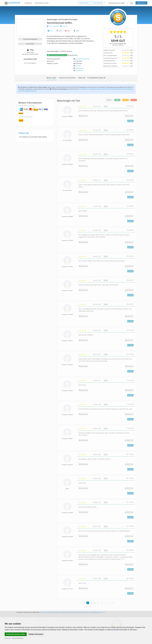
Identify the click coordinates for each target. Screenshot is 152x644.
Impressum (8, 638)
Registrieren (141, 3)
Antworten (130, 121)
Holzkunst (64, 26)
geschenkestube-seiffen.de (82, 59)
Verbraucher (84, 3)
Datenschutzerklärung (17, 638)
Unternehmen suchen (42, 3)
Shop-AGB (78, 66)
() (129, 116)
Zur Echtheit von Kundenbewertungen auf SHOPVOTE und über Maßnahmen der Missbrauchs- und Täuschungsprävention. (72, 612)
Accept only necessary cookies (16, 634)
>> (113, 603)
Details (106, 106)
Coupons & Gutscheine (67, 78)
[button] (51, 31)
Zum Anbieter (30, 44)
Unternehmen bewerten (30, 39)
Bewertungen (52, 78)
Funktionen (28, 3)
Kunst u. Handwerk (53, 26)
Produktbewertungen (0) (96, 78)
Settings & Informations (36, 634)
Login (132, 3)
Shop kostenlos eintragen (117, 3)
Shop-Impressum (79, 68)
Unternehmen (98, 3)
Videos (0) (82, 78)
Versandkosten (79, 70)
